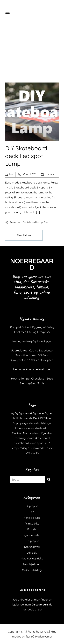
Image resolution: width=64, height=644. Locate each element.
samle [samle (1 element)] (30, 438)
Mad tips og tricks (32, 558)
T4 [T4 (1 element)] (45, 443)
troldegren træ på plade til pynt (32, 341)
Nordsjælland (32, 564)
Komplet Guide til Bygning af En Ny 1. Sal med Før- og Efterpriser (32, 330)
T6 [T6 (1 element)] (49, 443)
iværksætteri (32, 547)
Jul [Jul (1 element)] (16, 428)
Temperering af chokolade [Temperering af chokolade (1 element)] (28, 448)
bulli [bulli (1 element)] (16, 418)
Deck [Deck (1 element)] (36, 418)
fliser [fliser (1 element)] (48, 418)
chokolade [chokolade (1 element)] (26, 418)
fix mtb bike (32, 523)
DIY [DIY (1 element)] (42, 418)
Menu (9, 12)
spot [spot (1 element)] (40, 443)
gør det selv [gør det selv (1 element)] (32, 423)
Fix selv (32, 529)
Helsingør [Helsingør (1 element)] (46, 423)
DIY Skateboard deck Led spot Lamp (26, 156)
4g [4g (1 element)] (12, 413)
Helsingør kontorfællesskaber (32, 369)
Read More (24, 235)
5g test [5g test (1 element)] (49, 413)
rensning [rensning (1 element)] (20, 438)
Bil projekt (32, 506)
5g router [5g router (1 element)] (38, 413)
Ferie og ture (32, 518)
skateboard (16, 222)
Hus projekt (32, 541)
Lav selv (50, 174)
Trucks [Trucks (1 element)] (49, 448)
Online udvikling (32, 570)
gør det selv (32, 535)
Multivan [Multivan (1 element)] (17, 433)
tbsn (12, 174)
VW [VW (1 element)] (28, 453)
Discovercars (40, 604)
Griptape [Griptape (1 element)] (18, 423)
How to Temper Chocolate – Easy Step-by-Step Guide (32, 381)
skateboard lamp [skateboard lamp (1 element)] (25, 443)
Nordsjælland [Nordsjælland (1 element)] (32, 433)
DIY (32, 512)
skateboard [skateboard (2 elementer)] (42, 438)
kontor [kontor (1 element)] (23, 428)
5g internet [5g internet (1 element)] (25, 413)
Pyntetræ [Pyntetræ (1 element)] (47, 433)
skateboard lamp (33, 222)
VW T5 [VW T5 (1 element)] (35, 453)
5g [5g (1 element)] (16, 413)
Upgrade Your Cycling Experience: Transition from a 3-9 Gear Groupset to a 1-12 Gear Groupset (32, 355)
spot (46, 222)
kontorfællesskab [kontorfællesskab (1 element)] (39, 428)
